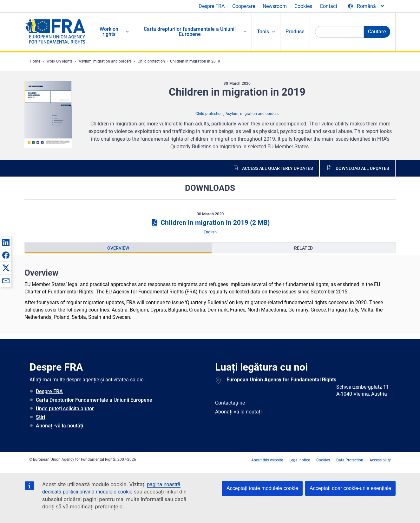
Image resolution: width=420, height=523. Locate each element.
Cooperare (244, 6)
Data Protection (350, 460)
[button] (6, 242)
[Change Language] (366, 6)
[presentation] (118, 248)
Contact (328, 6)
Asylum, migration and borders (105, 61)
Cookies (303, 6)
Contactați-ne (230, 403)
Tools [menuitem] (263, 32)
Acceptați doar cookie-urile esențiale (350, 488)
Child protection (151, 61)
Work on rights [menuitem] (109, 32)
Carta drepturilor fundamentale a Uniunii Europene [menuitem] (190, 32)
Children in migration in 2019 (195, 61)
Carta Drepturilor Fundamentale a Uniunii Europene (94, 400)
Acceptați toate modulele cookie (262, 488)
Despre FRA (212, 6)
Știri (40, 417)
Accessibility (380, 460)
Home (35, 61)
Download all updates (362, 168)
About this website (267, 460)
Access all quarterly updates (277, 168)
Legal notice (300, 460)
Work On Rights (59, 61)
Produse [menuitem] (295, 32)
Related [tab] (303, 248)
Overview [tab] (118, 248)
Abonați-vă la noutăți (59, 426)
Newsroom (275, 6)
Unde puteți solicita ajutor (65, 409)
